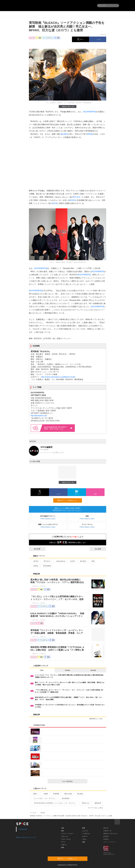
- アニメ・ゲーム (66, 839)
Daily (42, 670)
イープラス (33, 813)
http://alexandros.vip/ (39, 416)
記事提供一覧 (107, 831)
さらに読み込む (74, 781)
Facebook (23, 829)
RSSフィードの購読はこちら (69, 500)
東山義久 (79, 794)
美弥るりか (85, 803)
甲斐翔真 (55, 794)
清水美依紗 (65, 798)
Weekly (68, 670)
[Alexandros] (60, 561)
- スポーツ (64, 845)
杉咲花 (90, 134)
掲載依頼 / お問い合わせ (110, 834)
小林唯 (45, 794)
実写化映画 (46, 566)
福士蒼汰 (64, 134)
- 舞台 (62, 831)
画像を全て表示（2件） (67, 106)
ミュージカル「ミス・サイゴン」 (44, 798)
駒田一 (35, 794)
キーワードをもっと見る (96, 808)
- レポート (84, 836)
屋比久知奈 (67, 794)
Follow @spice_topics (48, 519)
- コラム (84, 839)
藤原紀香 (97, 803)
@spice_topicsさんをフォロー (26, 837)
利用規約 (106, 839)
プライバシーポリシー (110, 842)
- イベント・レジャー (67, 834)
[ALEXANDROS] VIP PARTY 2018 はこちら (58, 428)
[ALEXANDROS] (90, 112)
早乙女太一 (77, 197)
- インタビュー (86, 834)
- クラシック (64, 836)
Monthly (93, 670)
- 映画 (62, 847)
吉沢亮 (55, 203)
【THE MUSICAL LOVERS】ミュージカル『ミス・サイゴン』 (54, 803)
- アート (63, 842)
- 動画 (83, 828)
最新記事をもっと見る (97, 719)
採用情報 (106, 836)
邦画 (92, 561)
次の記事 (100, 549)
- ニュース (84, 831)
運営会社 (106, 828)
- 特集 (83, 842)
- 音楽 (62, 828)
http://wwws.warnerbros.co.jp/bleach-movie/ (58, 377)
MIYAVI (72, 200)
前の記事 (35, 549)
